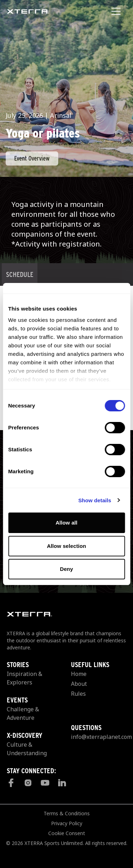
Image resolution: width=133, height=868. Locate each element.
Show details (95, 500)
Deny (66, 569)
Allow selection (66, 546)
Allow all (67, 523)
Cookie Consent (67, 833)
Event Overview (32, 158)
